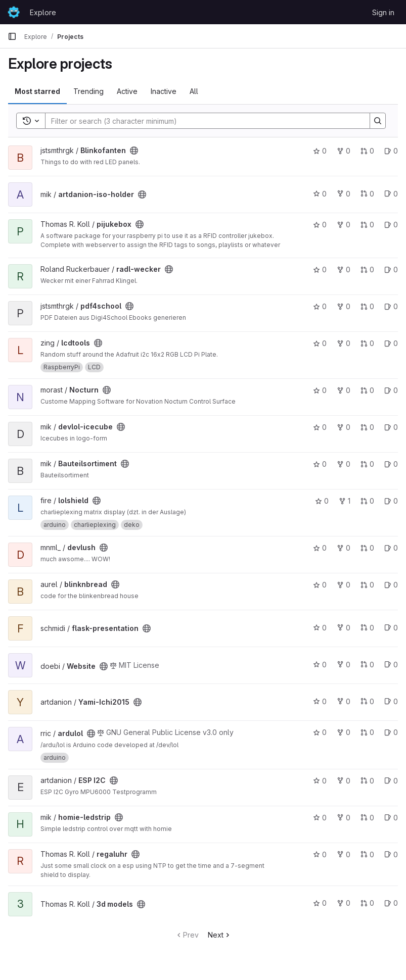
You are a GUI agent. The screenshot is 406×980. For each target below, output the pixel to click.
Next (220, 935)
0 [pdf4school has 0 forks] (344, 306)
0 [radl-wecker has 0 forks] (344, 269)
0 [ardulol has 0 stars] (320, 732)
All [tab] (194, 91)
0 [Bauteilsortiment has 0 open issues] (391, 464)
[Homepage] (14, 12)
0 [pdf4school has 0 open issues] (391, 306)
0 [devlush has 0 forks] (344, 548)
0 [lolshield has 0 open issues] (391, 501)
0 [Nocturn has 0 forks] (344, 390)
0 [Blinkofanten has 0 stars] (320, 151)
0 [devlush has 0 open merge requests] (367, 548)
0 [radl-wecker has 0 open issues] (391, 269)
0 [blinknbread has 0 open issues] (391, 585)
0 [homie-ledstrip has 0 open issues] (391, 818)
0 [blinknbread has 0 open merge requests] (367, 585)
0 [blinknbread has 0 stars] (320, 585)
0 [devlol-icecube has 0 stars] (320, 427)
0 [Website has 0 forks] (344, 665)
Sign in (383, 12)
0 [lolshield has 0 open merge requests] (367, 501)
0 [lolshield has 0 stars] (322, 501)
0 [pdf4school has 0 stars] (320, 306)
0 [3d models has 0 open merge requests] (367, 903)
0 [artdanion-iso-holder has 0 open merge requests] (367, 194)
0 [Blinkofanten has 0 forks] (344, 151)
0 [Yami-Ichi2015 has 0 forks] (344, 701)
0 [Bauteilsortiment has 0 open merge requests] (367, 464)
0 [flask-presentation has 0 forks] (344, 628)
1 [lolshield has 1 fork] (345, 501)
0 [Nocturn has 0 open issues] (391, 390)
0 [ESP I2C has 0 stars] (320, 781)
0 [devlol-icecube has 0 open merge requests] (367, 427)
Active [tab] (127, 91)
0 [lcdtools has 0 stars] (320, 343)
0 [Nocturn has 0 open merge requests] (367, 390)
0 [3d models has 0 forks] (344, 903)
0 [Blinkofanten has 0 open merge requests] (367, 151)
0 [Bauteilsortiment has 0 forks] (344, 464)
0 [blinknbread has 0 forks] (344, 585)
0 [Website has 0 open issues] (391, 665)
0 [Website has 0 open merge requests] (367, 665)
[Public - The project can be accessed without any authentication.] (134, 151)
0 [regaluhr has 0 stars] (320, 854)
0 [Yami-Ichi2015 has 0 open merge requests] (367, 701)
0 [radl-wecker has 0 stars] (320, 269)
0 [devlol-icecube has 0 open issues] (391, 427)
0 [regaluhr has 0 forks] (344, 854)
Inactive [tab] (164, 91)
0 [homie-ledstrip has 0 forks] (344, 818)
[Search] (202, 121)
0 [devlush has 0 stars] (320, 548)
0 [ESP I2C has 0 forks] (344, 781)
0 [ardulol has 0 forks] (344, 732)
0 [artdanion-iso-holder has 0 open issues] (391, 194)
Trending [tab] (88, 91)
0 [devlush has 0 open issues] (391, 548)
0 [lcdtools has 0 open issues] (391, 343)
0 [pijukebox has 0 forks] (344, 225)
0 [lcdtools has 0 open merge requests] (367, 343)
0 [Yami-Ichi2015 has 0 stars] (320, 701)
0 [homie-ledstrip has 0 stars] (320, 818)
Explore (43, 12)
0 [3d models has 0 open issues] (391, 903)
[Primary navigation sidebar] (12, 36)
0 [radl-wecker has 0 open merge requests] (367, 269)
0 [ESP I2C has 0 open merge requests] (367, 781)
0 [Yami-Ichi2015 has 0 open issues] (391, 701)
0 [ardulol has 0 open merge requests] (367, 732)
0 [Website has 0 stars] (320, 665)
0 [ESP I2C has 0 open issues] (391, 781)
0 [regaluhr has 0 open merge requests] (367, 854)
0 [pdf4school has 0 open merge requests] (367, 306)
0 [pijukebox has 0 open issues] (391, 225)
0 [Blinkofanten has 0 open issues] (391, 151)
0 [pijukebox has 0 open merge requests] (367, 225)
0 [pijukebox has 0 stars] (320, 225)
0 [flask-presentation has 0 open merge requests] (367, 628)
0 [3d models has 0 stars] (320, 903)
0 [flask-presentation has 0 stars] (320, 628)
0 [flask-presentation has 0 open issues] (391, 628)
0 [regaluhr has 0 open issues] (391, 854)
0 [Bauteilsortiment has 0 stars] (320, 464)
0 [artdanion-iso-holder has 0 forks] (344, 194)
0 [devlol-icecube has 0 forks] (344, 427)
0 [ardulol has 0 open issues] (391, 732)
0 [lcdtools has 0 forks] (344, 343)
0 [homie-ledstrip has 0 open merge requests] (367, 818)
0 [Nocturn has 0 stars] (320, 390)
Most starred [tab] (37, 91)
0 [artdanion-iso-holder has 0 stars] (320, 194)
